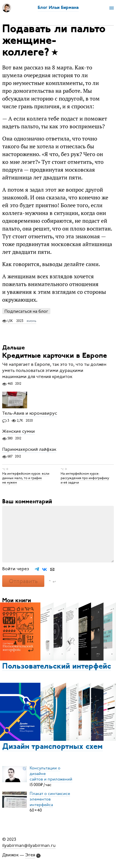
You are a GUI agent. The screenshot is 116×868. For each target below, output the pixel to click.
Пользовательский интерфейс (57, 667)
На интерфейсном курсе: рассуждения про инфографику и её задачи (85, 478)
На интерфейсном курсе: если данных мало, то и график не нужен (26, 478)
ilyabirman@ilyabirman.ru (29, 846)
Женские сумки (19, 431)
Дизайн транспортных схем (52, 747)
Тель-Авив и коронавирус (30, 414)
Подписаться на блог (26, 311)
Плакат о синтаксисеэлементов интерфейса (50, 799)
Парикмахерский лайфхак (29, 449)
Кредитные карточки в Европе (55, 356)
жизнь (31, 321)
